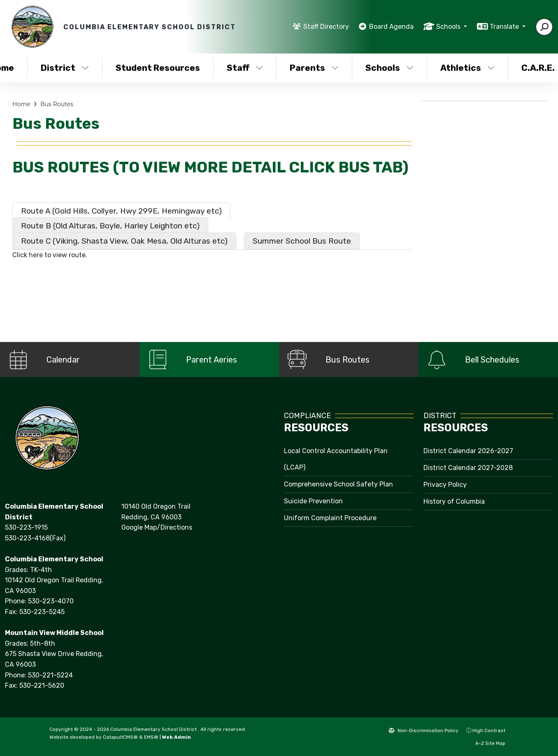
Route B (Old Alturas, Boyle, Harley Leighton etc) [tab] (110, 226)
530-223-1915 (26, 527)
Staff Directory (326, 27)
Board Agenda (391, 27)
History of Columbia (454, 501)
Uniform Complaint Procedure (330, 518)
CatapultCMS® (120, 737)
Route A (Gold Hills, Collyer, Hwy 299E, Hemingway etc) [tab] (121, 211)
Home (21, 104)
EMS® (151, 737)
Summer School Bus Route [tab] (302, 241)
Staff (245, 68)
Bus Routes (57, 104)
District (65, 68)
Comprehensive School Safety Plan (338, 484)
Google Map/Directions (157, 527)
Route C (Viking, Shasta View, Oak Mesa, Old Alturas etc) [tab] (124, 241)
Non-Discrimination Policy (423, 730)
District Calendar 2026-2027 (468, 451)
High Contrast (489, 730)
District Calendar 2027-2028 (468, 468)
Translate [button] (505, 27)
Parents (314, 68)
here (36, 255)
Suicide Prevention (313, 501)
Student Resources (158, 68)
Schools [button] (449, 27)
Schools (389, 68)
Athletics (467, 68)
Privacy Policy (445, 485)
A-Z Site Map (486, 743)
